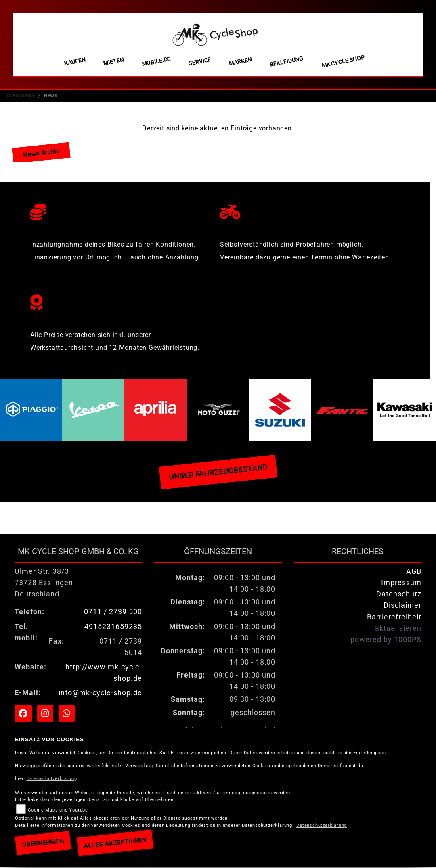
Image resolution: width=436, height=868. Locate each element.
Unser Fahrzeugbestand (218, 473)
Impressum (401, 584)
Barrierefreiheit (394, 618)
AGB (414, 572)
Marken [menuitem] (240, 62)
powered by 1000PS (386, 640)
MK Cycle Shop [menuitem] (343, 62)
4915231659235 (113, 627)
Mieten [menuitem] (114, 61)
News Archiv (41, 153)
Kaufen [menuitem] (75, 62)
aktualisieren (398, 629)
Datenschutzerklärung (52, 779)
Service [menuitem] (200, 62)
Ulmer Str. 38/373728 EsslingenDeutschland (44, 584)
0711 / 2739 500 (113, 613)
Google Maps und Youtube (58, 810)
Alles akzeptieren (115, 843)
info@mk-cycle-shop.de (100, 694)
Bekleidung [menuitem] (287, 62)
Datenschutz (399, 595)
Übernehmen (43, 843)
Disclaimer (402, 606)
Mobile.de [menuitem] (156, 61)
